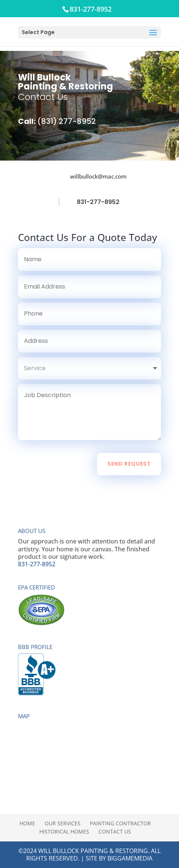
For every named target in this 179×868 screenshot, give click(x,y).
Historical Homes (64, 832)
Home (27, 823)
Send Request (129, 464)
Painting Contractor (120, 823)
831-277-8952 (98, 202)
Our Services (63, 823)
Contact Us (115, 832)
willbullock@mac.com (98, 176)
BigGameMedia (130, 858)
